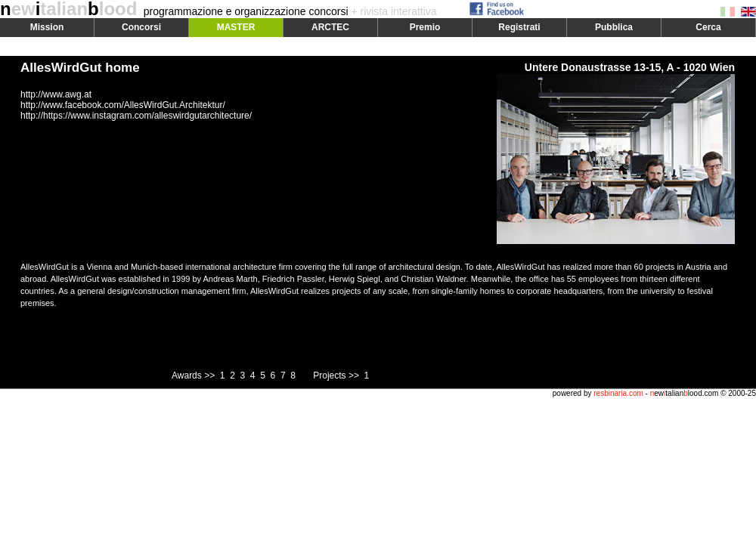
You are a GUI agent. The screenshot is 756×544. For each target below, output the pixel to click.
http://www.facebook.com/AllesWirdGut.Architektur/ (123, 105)
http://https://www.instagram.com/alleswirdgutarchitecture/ (136, 116)
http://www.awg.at (56, 94)
